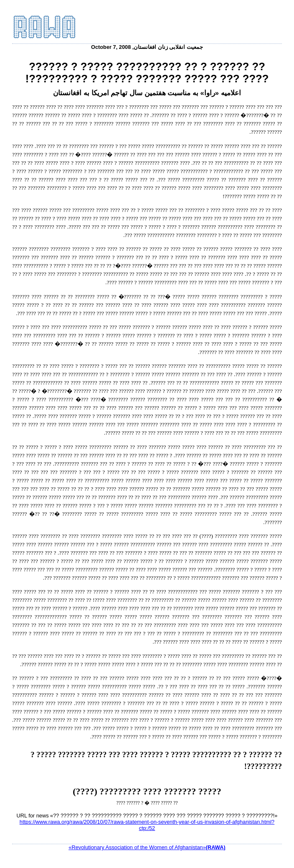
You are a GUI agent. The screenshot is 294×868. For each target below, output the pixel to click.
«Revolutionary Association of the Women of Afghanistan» (147, 847)
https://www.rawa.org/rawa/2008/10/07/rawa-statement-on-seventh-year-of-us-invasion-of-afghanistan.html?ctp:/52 (147, 825)
